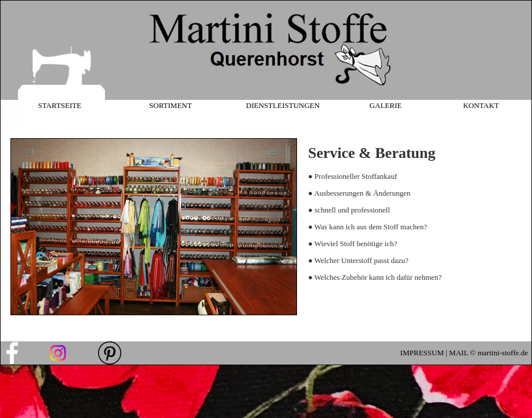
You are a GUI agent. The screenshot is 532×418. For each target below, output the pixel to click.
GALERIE (386, 105)
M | (443, 353)
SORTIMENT (171, 105)
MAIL (459, 353)
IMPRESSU (419, 353)
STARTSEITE (59, 105)
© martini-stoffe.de (498, 353)
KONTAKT (481, 105)
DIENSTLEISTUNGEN (283, 105)
